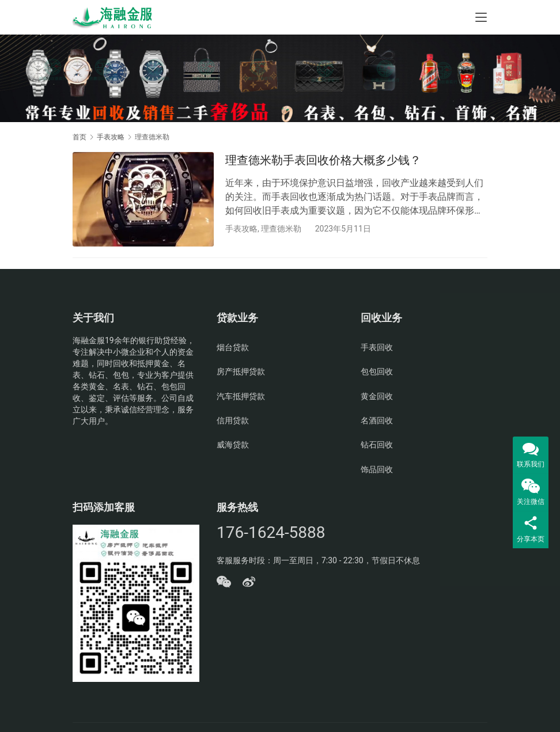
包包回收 (377, 373)
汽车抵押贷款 (241, 397)
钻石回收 (377, 446)
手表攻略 (241, 229)
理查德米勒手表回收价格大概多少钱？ (323, 160)
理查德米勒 (281, 229)
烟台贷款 (233, 348)
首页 (80, 137)
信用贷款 (233, 422)
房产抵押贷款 (241, 373)
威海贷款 (233, 446)
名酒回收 (377, 422)
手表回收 (377, 348)
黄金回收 (377, 397)
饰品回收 (377, 471)
